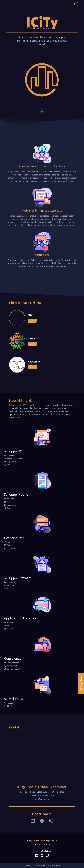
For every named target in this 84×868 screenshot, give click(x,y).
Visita (32, 321)
